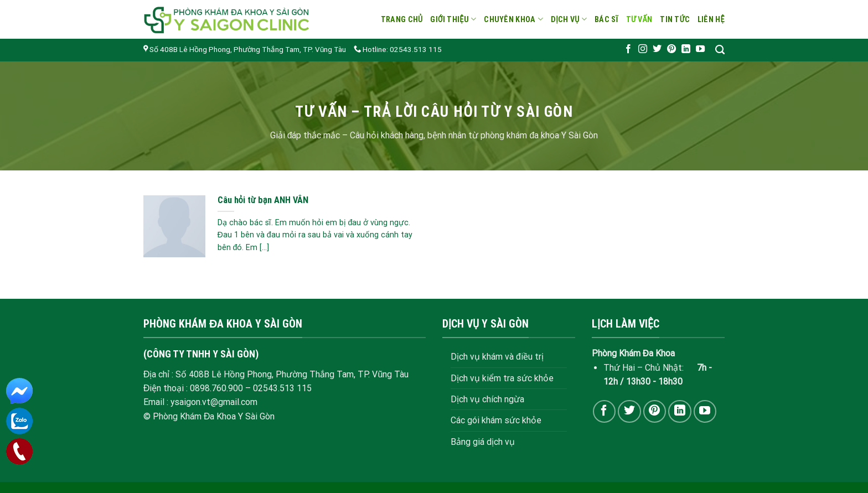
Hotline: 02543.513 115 (398, 50)
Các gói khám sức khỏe (496, 420)
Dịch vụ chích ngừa (487, 399)
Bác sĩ (606, 19)
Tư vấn (639, 19)
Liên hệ (711, 19)
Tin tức (675, 19)
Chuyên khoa (513, 19)
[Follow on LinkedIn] (686, 49)
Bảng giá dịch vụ (483, 442)
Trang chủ (402, 19)
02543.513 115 (282, 388)
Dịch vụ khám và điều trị (497, 357)
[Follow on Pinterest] (671, 49)
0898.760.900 (216, 388)
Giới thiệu (453, 19)
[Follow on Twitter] (657, 49)
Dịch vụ (569, 19)
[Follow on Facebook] (628, 49)
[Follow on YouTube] (700, 49)
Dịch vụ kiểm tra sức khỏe (502, 378)
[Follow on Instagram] (643, 49)
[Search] (720, 50)
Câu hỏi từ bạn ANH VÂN (263, 200)
